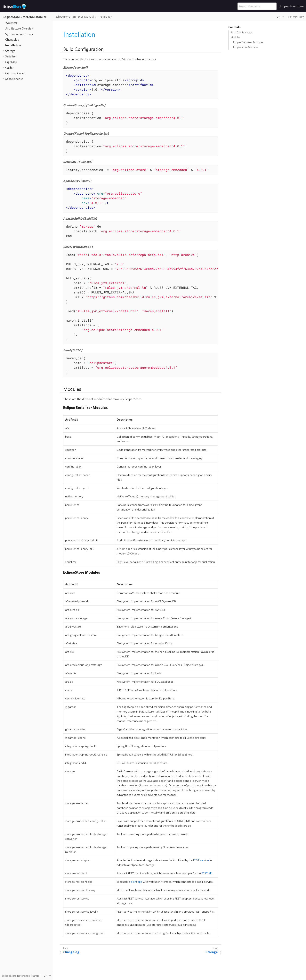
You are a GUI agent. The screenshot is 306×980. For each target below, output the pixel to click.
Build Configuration (241, 32)
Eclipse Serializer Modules (248, 42)
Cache (9, 68)
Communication (15, 73)
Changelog (12, 39)
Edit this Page (296, 17)
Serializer (11, 56)
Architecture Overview (19, 28)
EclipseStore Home (292, 6)
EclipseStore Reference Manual (24, 17)
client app (136, 882)
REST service (201, 860)
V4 (278, 17)
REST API (207, 873)
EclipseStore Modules (246, 47)
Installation (13, 45)
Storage (10, 51)
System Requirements (19, 34)
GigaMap (11, 62)
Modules (236, 37)
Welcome (11, 23)
